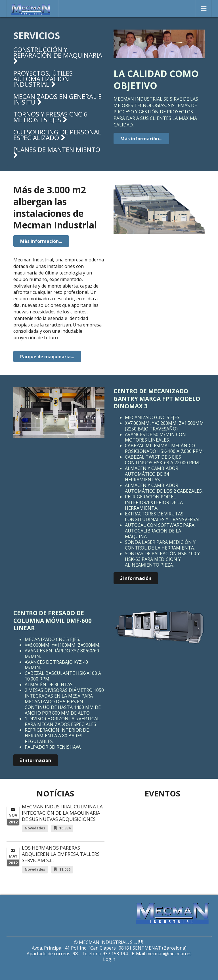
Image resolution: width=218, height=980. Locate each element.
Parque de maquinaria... (47, 357)
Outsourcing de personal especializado (57, 135)
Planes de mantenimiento (57, 152)
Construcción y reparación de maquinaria (58, 55)
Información (136, 578)
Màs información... (141, 139)
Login (109, 959)
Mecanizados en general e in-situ (57, 99)
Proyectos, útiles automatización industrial (43, 79)
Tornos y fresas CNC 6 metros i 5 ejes (50, 117)
